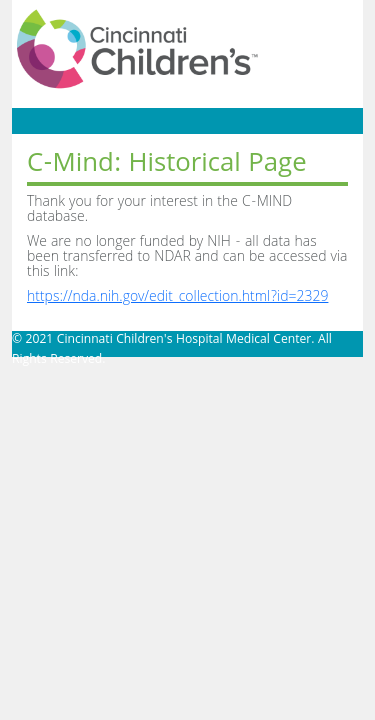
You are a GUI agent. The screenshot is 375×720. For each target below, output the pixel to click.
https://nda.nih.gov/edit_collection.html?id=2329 (177, 298)
